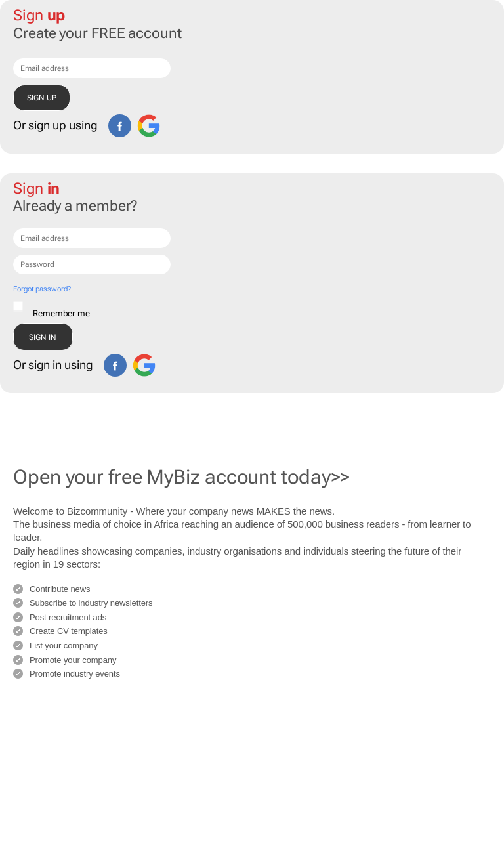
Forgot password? (42, 289)
